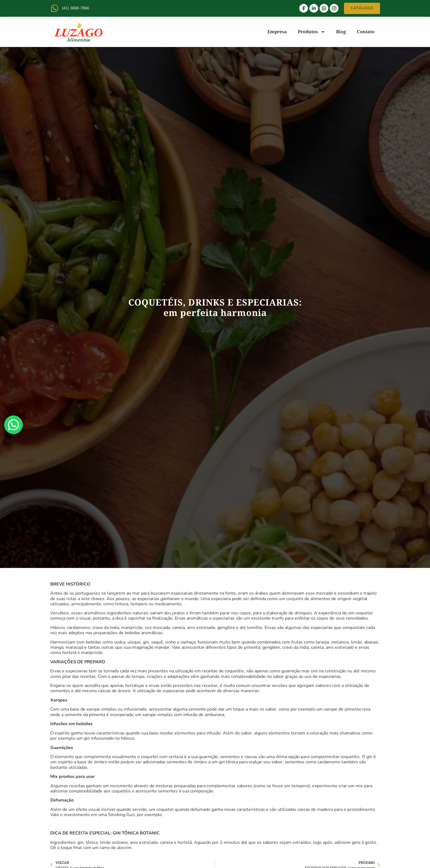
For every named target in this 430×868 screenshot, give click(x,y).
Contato (366, 32)
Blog (341, 32)
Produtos (311, 32)
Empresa (277, 32)
